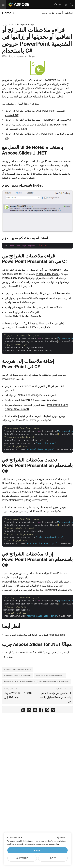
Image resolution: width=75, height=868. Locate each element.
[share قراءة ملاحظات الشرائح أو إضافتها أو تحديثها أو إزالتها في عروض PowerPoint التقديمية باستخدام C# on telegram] (53, 711)
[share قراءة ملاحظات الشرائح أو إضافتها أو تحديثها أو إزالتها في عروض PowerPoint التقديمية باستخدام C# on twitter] (23, 711)
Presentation (64, 293)
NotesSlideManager (34, 298)
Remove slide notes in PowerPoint (19, 681)
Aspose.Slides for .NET (15, 165)
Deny (53, 858)
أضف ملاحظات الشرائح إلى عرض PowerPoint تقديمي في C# (38, 120)
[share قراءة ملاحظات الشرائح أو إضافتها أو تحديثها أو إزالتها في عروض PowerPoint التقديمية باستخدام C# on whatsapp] (47, 711)
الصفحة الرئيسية (10, 25)
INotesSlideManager (48, 274)
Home (7, 13)
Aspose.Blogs (27, 25)
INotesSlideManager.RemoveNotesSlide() (26, 582)
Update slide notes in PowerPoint (54, 681)
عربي (58, 4)
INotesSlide (55, 307)
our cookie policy (52, 844)
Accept (37, 850)
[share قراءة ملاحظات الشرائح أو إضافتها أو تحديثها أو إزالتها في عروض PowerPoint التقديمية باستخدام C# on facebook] (41, 711)
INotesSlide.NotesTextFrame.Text (24, 316)
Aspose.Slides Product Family (18, 670)
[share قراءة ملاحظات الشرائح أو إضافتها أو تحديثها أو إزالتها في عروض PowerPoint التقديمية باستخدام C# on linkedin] (29, 711)
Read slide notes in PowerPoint (50, 676)
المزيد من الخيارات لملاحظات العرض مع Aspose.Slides (35, 635)
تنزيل (33, 174)
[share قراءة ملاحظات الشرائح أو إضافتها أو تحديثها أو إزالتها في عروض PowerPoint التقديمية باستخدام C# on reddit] (35, 711)
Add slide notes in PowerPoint (18, 676)
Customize (22, 858)
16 (3, 657)
